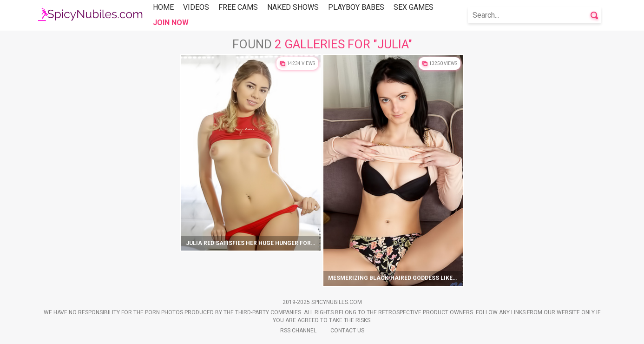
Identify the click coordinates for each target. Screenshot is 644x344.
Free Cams (238, 7)
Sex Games (414, 7)
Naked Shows (293, 7)
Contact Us (347, 331)
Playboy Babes (356, 7)
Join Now (171, 23)
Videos (196, 7)
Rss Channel (298, 331)
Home (163, 7)
